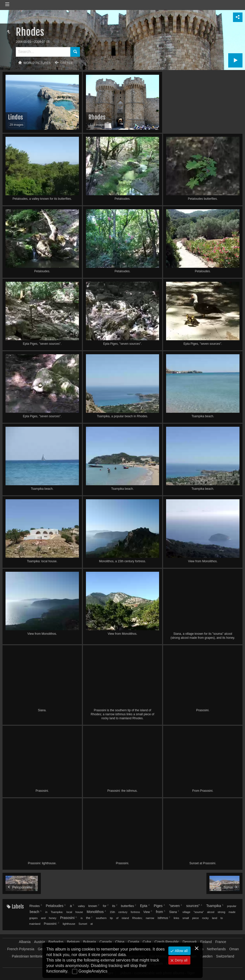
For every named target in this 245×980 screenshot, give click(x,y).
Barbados (56, 942)
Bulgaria (90, 942)
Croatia (133, 942)
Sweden (206, 956)
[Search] (43, 52)
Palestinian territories (28, 956)
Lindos (16, 117)
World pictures (37, 63)
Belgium (73, 942)
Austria (40, 942)
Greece (67, 63)
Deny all (181, 960)
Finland (206, 942)
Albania (25, 942)
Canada (106, 942)
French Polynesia (21, 949)
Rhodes (97, 117)
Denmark (190, 942)
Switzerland (225, 956)
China (120, 942)
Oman (234, 949)
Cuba (147, 942)
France (221, 942)
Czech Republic (167, 942)
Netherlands (216, 949)
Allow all (181, 951)
